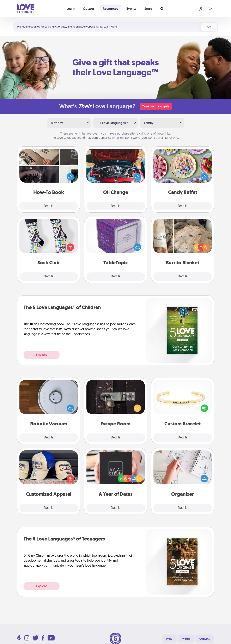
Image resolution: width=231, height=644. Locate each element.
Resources (110, 9)
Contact (205, 639)
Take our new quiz (156, 106)
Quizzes (89, 9)
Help (169, 639)
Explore (42, 355)
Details (48, 206)
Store (148, 9)
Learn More (110, 27)
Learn (71, 9)
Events (131, 9)
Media (186, 639)
